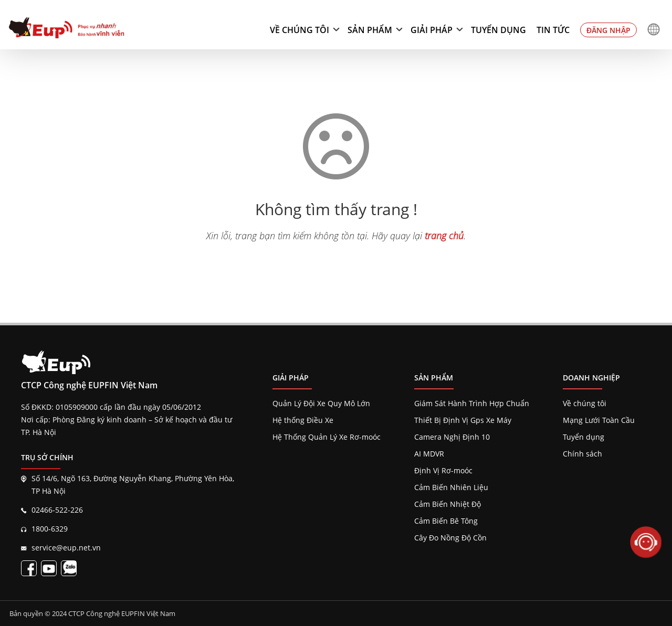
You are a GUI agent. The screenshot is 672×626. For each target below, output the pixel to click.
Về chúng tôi (300, 30)
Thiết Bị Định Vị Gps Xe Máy (463, 420)
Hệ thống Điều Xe (303, 420)
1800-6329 (50, 529)
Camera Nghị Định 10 (452, 437)
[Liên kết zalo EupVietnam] (69, 568)
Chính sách (582, 454)
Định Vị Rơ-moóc (443, 470)
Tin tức (553, 30)
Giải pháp (432, 30)
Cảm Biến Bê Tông (446, 521)
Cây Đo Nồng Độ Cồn (450, 538)
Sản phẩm (370, 30)
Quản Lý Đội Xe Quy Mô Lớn (321, 403)
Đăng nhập (608, 30)
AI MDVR (429, 454)
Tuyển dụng (498, 30)
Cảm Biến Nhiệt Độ (448, 504)
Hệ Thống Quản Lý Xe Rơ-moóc (327, 437)
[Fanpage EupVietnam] (29, 568)
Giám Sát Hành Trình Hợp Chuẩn (472, 403)
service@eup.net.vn (66, 548)
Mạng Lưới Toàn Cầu (599, 420)
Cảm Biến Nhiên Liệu (451, 487)
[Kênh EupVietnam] (49, 568)
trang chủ (444, 236)
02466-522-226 (57, 510)
